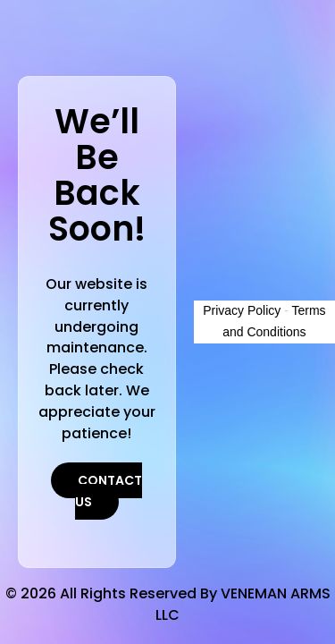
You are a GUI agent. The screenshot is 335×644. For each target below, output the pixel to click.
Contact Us (109, 491)
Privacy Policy (242, 310)
